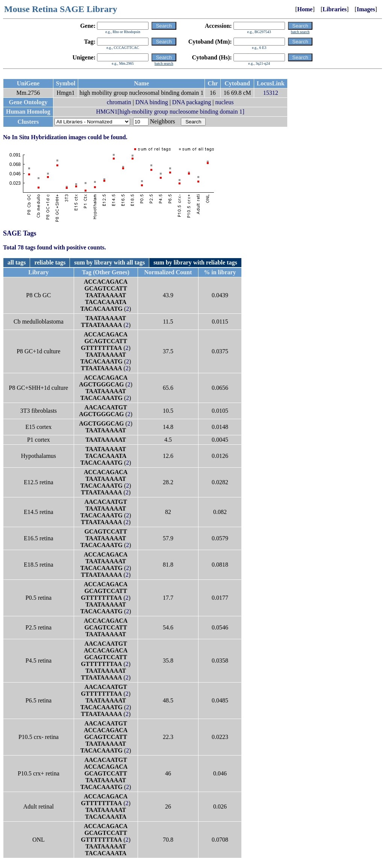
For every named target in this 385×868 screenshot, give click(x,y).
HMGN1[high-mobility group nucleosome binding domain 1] (170, 112)
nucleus (225, 102)
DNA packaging (192, 102)
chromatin (119, 102)
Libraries (335, 9)
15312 (271, 93)
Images (366, 9)
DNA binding (152, 102)
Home (305, 9)
